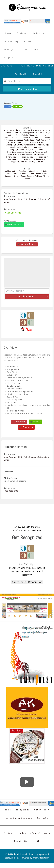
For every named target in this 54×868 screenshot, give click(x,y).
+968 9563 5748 (14, 225)
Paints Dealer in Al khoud (32, 176)
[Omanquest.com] (27, 8)
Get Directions (25, 297)
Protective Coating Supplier (31, 162)
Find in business (27, 89)
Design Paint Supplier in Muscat (27, 142)
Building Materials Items (32, 133)
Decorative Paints (21, 140)
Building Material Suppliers (15, 130)
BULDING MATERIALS (19, 138)
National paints (34, 171)
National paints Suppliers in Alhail (26, 152)
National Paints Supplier (31, 174)
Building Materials (35, 130)
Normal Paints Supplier (23, 155)
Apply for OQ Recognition (27, 582)
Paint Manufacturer (20, 157)
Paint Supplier (17, 159)
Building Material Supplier (15, 171)
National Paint (23, 150)
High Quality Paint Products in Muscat (28, 145)
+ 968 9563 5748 (13, 213)
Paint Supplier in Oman (34, 159)
